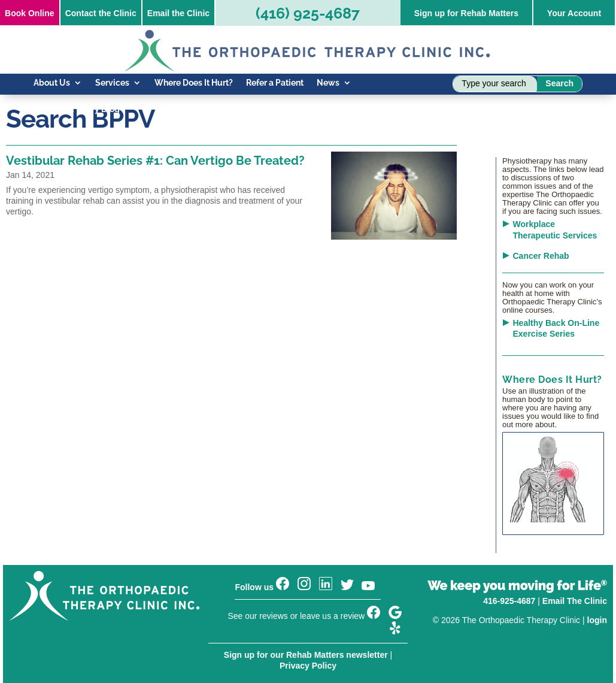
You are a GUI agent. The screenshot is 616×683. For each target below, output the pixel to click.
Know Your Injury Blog (77, 109)
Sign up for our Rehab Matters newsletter (306, 655)
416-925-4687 (509, 601)
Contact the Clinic (101, 13)
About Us (52, 83)
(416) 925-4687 (308, 13)
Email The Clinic (575, 601)
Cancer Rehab (541, 256)
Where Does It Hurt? (194, 83)
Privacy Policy (308, 666)
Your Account (574, 13)
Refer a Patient (275, 83)
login (597, 620)
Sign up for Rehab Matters (466, 13)
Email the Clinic (178, 13)
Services (112, 83)
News (328, 83)
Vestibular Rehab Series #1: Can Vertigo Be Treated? (155, 161)
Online (29, 13)
